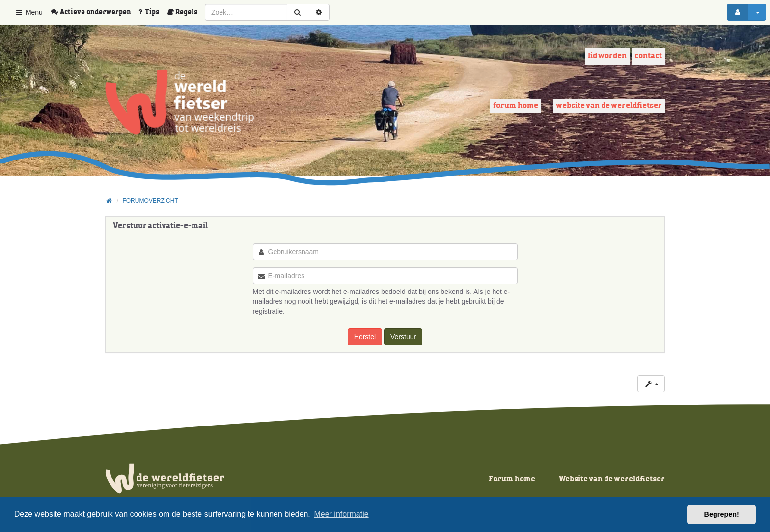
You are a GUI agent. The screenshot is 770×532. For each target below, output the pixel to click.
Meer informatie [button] (341, 514)
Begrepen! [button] (722, 514)
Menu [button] (29, 12)
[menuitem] (94, 12)
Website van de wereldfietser (609, 106)
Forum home (516, 106)
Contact (648, 56)
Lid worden (607, 56)
